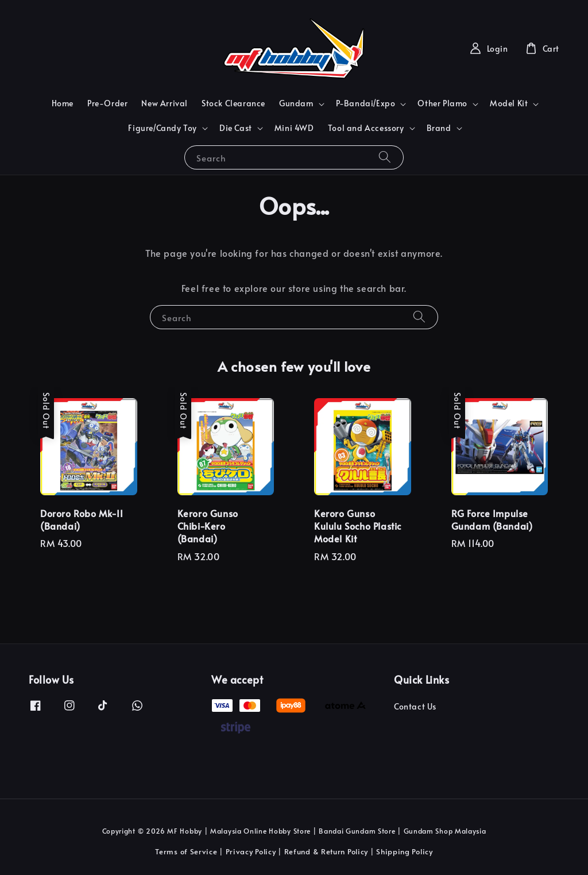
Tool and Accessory (366, 128)
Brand (439, 128)
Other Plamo (442, 103)
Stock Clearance (233, 103)
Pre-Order (107, 103)
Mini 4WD (294, 128)
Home (63, 103)
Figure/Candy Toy (163, 128)
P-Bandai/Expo (366, 103)
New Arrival (165, 103)
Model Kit (509, 103)
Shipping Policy (405, 851)
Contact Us (415, 707)
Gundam (296, 103)
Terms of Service (186, 851)
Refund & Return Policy (326, 851)
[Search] (385, 157)
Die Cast (236, 128)
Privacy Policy (251, 851)
